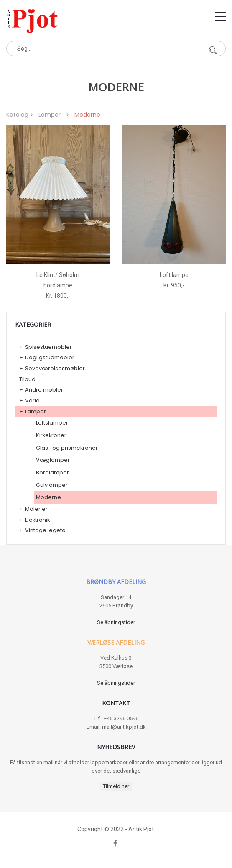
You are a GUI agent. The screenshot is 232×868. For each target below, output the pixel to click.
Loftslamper (52, 423)
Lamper (50, 115)
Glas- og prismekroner (67, 448)
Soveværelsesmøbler (55, 368)
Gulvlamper (52, 485)
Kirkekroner (51, 435)
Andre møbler (44, 390)
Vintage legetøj (46, 530)
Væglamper (53, 460)
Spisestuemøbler (48, 347)
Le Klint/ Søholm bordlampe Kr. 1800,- (58, 285)
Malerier (36, 509)
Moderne (48, 497)
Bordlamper (52, 472)
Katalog (17, 115)
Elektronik (37, 520)
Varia (32, 401)
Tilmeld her (116, 786)
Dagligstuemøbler (50, 357)
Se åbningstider (116, 622)
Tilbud (27, 379)
